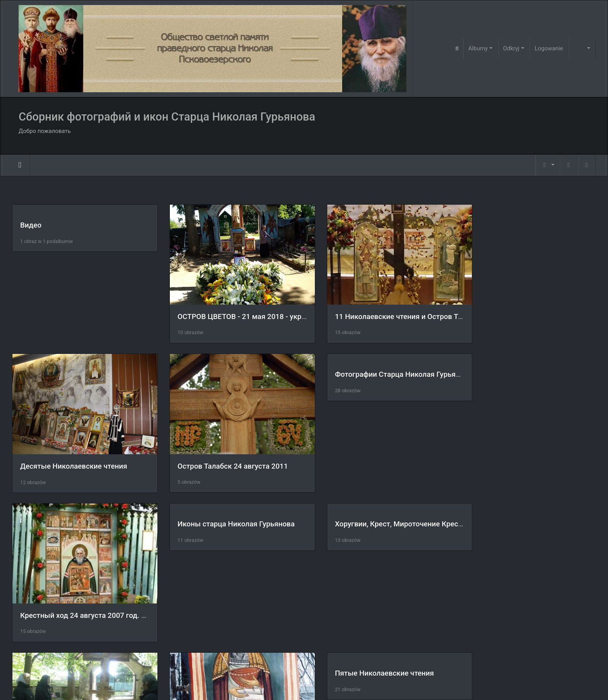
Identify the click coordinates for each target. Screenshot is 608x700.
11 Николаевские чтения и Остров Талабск (391, 311)
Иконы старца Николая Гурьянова (525, 369)
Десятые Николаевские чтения (520, 311)
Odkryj (511, 48)
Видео (31, 225)
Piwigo (320, 684)
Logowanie (549, 48)
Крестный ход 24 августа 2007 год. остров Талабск (405, 455)
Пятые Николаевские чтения (516, 513)
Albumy (478, 48)
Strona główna (20, 165)
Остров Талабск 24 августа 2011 (75, 455)
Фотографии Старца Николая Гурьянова (237, 369)
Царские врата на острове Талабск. (379, 598)
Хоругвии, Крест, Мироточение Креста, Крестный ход (111, 513)
